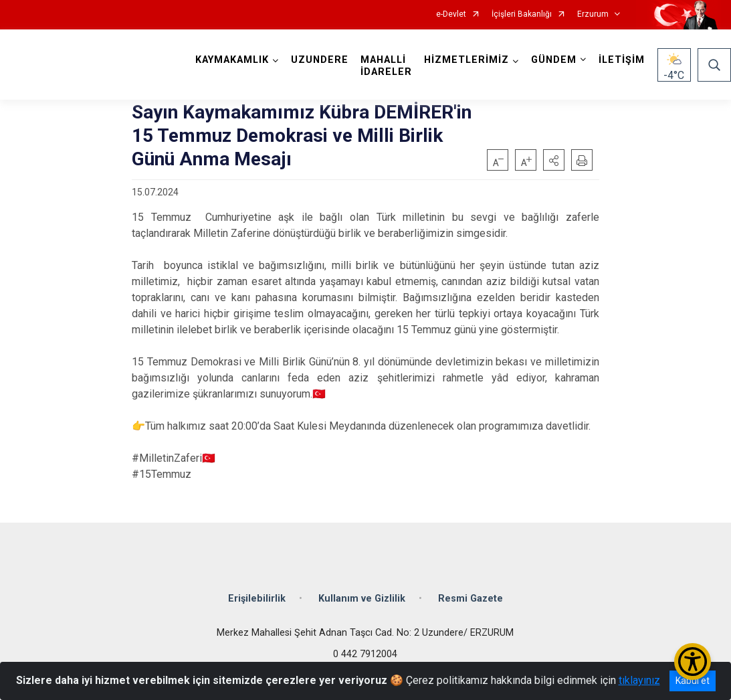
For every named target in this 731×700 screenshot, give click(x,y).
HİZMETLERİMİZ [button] (466, 60)
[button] (554, 160)
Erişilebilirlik (257, 598)
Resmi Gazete (471, 598)
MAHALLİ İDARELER (386, 66)
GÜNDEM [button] (554, 60)
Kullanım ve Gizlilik (362, 598)
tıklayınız (639, 680)
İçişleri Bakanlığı (522, 14)
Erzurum (593, 14)
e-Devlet (451, 14)
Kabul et (693, 681)
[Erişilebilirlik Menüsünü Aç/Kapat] (693, 662)
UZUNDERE (320, 60)
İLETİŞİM (622, 60)
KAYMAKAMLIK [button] (232, 60)
